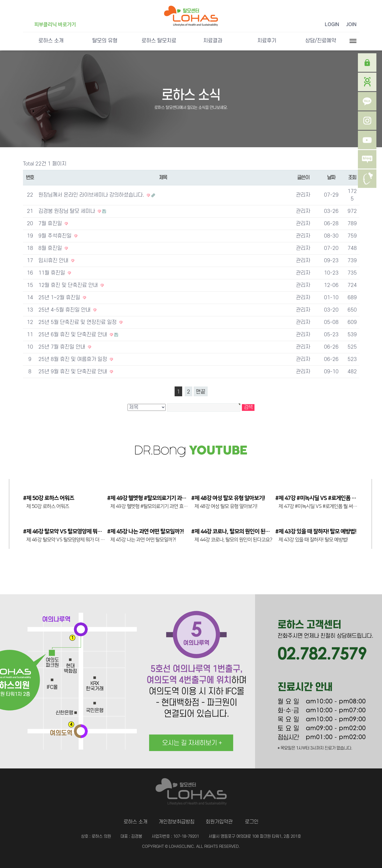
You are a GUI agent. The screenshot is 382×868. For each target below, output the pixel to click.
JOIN (351, 25)
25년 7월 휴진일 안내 (62, 347)
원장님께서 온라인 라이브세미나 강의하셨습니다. (92, 195)
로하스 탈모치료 (159, 41)
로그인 (252, 822)
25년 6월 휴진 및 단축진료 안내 (73, 335)
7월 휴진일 (51, 224)
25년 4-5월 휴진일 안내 (65, 310)
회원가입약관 (219, 822)
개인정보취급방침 (177, 822)
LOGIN (332, 25)
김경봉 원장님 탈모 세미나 (67, 211)
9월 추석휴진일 (56, 236)
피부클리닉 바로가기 (55, 25)
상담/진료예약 (321, 41)
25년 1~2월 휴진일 (60, 298)
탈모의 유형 (105, 41)
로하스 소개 (51, 41)
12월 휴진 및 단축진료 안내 (69, 285)
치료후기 (267, 41)
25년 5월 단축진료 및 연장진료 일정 (78, 322)
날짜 (331, 178)
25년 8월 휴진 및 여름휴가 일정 (73, 359)
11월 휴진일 (52, 273)
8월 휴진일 (51, 248)
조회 (352, 178)
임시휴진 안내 (54, 261)
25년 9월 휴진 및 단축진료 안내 (73, 372)
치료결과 (213, 41)
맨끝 (201, 392)
